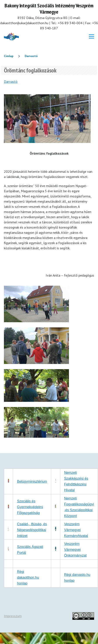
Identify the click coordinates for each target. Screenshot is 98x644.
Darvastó (31, 56)
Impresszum (13, 616)
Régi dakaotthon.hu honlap (28, 578)
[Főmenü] (91, 37)
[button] (36, 321)
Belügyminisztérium (32, 481)
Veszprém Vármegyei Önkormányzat (75, 550)
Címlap (9, 56)
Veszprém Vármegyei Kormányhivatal (76, 530)
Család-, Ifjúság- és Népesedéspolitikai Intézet (32, 530)
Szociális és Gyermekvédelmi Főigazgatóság (30, 507)
